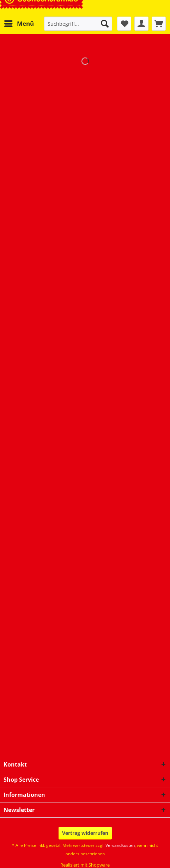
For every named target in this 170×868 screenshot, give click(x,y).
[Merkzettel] (124, 24)
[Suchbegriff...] (78, 24)
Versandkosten (120, 845)
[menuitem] (19, 24)
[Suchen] (105, 24)
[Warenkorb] (159, 24)
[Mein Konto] (141, 24)
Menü (19, 23)
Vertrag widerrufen (85, 833)
